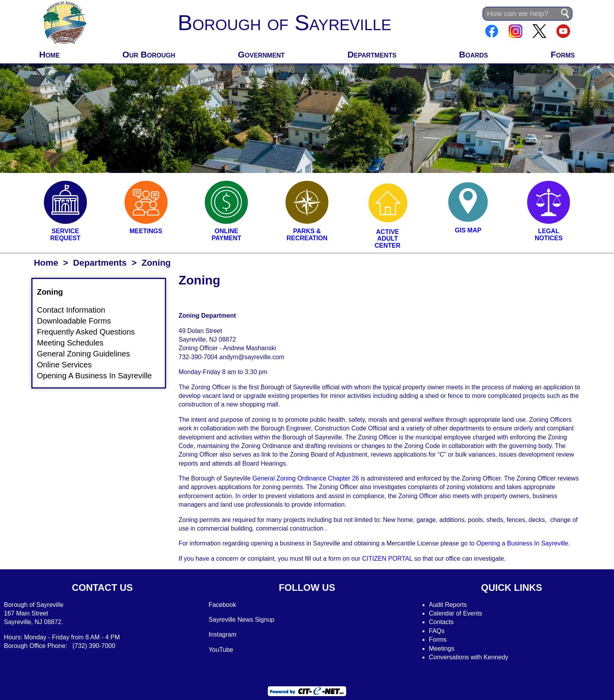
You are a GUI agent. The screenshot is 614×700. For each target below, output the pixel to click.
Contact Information (76, 310)
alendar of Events (458, 613)
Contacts (441, 622)
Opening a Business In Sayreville (522, 543)
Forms (563, 55)
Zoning (55, 292)
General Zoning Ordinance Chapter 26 (306, 478)
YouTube (221, 650)
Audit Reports (448, 605)
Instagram (223, 634)
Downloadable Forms (79, 321)
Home (50, 55)
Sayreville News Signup (242, 620)
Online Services (69, 365)
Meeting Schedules (75, 343)
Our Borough (149, 55)
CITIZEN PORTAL (387, 559)
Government (262, 55)
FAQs (437, 631)
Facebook (222, 605)
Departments (372, 55)
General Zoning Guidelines (88, 354)
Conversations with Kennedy (469, 657)
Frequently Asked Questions (90, 332)
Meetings (442, 649)
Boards (473, 55)
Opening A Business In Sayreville (99, 376)
